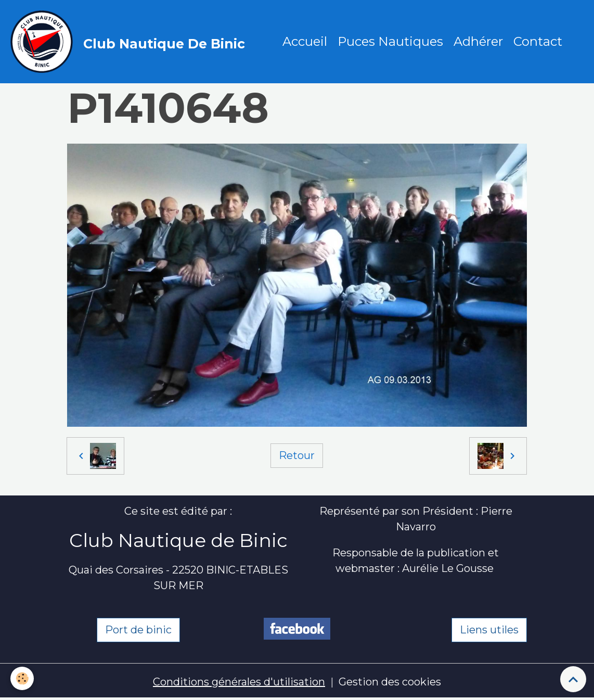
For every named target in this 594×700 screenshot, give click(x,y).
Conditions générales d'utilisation (239, 682)
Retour (297, 455)
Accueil (305, 41)
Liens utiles (489, 630)
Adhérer (478, 41)
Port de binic (138, 630)
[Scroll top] (573, 679)
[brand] (130, 42)
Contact (538, 41)
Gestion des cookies (390, 682)
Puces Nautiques (390, 41)
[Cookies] (22, 678)
